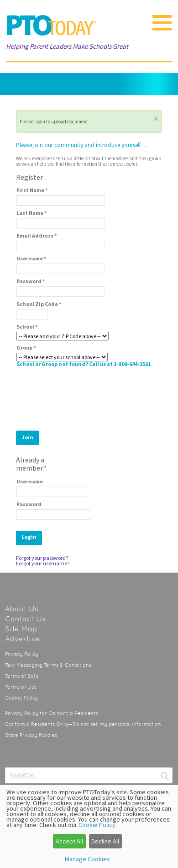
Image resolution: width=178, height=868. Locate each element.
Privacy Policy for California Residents (52, 713)
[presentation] (86, 396)
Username (31, 259)
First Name (32, 190)
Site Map (21, 629)
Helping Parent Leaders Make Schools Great (67, 46)
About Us (22, 609)
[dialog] (89, 826)
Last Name (32, 213)
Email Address (37, 236)
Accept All (69, 841)
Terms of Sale (22, 676)
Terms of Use (21, 687)
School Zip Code (39, 304)
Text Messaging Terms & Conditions (48, 665)
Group (26, 348)
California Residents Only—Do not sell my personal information (83, 724)
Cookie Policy (21, 698)
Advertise (22, 639)
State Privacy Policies (31, 735)
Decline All (105, 841)
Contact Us (25, 619)
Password (31, 281)
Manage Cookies (87, 859)
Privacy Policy (22, 654)
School (27, 327)
